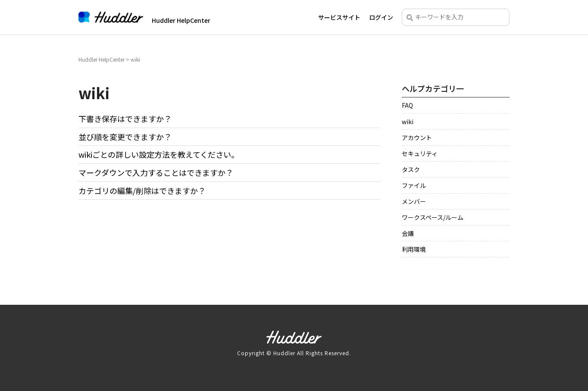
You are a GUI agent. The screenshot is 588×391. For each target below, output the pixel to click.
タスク (411, 170)
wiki (408, 122)
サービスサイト (339, 17)
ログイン (381, 17)
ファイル (414, 186)
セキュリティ (420, 154)
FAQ (407, 106)
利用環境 (414, 250)
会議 (408, 234)
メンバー (414, 202)
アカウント (417, 138)
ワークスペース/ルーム (433, 218)
